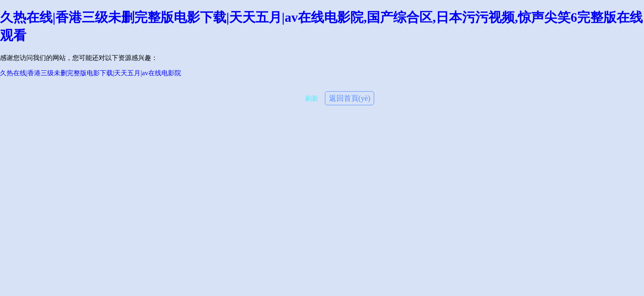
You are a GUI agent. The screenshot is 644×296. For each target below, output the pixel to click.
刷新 (312, 98)
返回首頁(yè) (350, 98)
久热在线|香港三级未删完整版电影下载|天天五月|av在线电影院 (91, 73)
